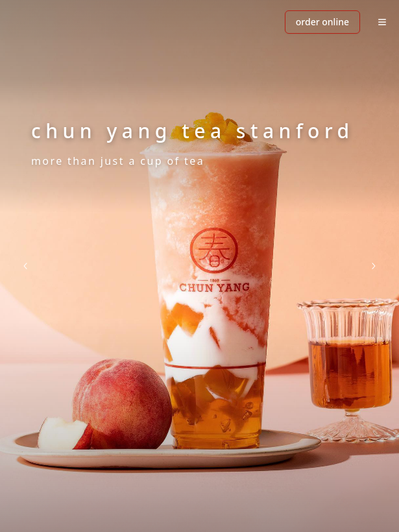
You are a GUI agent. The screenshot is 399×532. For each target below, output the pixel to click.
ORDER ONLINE (322, 22)
